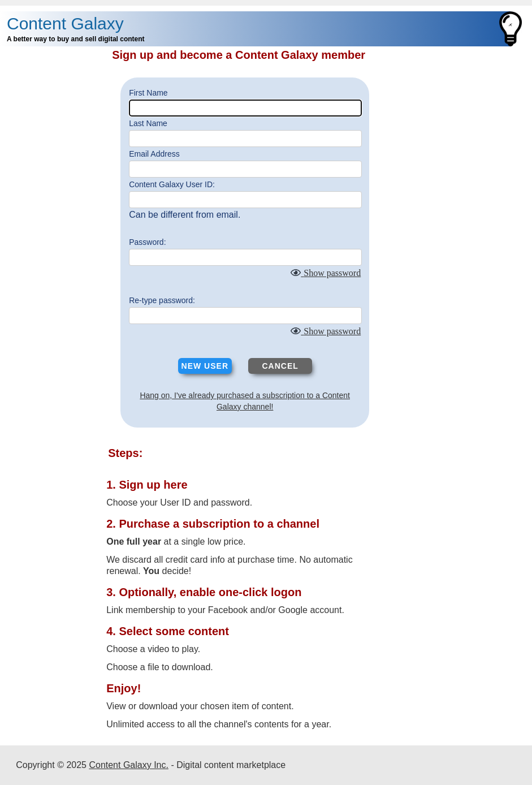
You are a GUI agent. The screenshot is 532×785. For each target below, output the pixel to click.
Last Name (148, 123)
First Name (148, 93)
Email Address (154, 154)
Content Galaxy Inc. (129, 765)
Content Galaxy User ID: (172, 184)
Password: (147, 242)
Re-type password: (162, 300)
